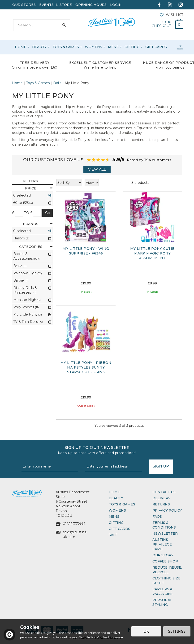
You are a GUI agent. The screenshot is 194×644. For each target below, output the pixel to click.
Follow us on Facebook (159, 5)
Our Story (163, 555)
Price (39, 188)
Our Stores (24, 5)
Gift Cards (119, 529)
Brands (38, 224)
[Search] (37, 25)
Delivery (161, 498)
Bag (177, 23)
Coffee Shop (165, 561)
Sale (113, 535)
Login (116, 5)
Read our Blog (170, 5)
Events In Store (56, 5)
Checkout (161, 26)
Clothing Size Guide (166, 581)
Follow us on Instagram (181, 5)
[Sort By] (69, 183)
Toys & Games (122, 504)
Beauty (116, 498)
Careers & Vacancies (162, 591)
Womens (117, 510)
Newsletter (165, 533)
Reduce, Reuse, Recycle (167, 570)
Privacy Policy (167, 510)
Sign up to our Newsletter (97, 450)
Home (114, 492)
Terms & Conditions (164, 525)
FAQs (157, 517)
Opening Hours (91, 5)
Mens (114, 517)
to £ (28, 213)
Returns (161, 504)
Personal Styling (162, 602)
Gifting (116, 523)
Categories (36, 247)
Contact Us (164, 492)
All (50, 195)
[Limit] (92, 183)
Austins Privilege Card (162, 544)
